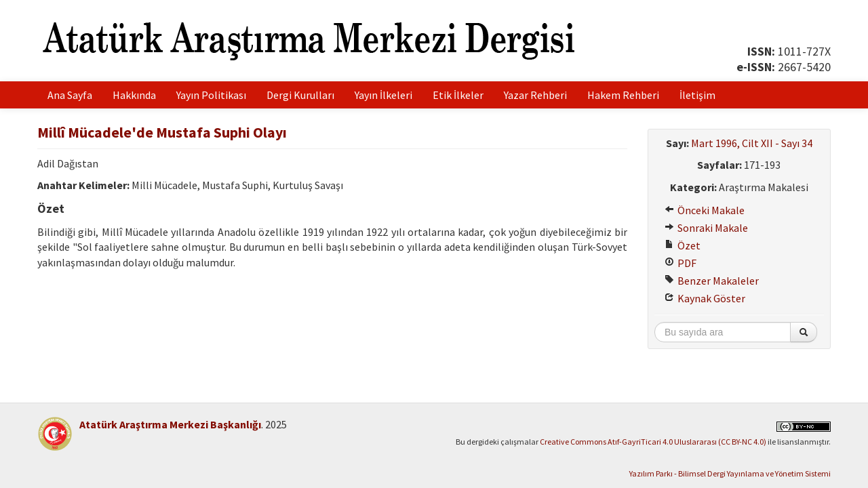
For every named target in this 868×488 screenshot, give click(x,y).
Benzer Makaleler (712, 281)
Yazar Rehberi (535, 95)
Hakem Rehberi (623, 95)
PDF (680, 263)
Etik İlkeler (458, 95)
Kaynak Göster (705, 298)
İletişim (697, 95)
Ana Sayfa (70, 95)
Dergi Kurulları (300, 95)
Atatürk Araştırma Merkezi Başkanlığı (170, 424)
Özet (683, 245)
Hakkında (134, 95)
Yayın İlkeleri (383, 95)
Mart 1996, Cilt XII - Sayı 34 (752, 143)
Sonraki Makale (706, 228)
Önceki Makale (705, 210)
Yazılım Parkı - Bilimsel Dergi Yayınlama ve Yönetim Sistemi (730, 473)
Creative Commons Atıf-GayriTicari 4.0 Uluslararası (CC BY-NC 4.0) (653, 442)
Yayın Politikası (211, 95)
